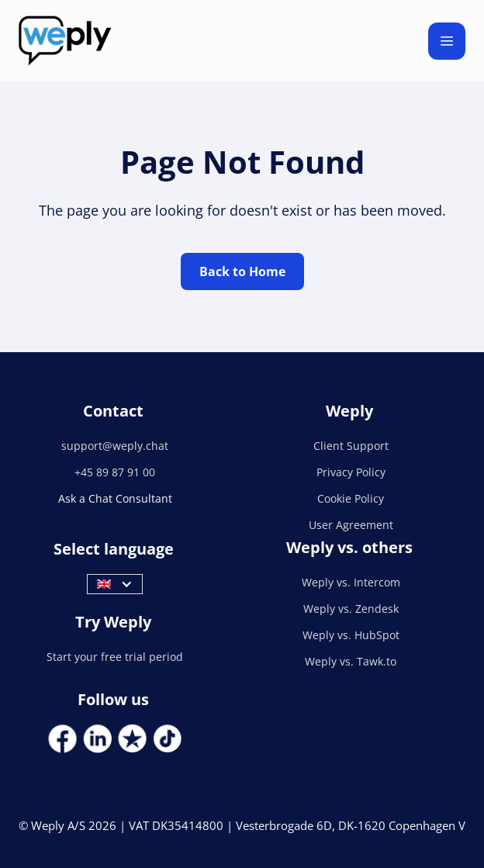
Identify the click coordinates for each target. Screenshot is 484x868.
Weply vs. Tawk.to (351, 661)
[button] (447, 41)
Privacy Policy (351, 472)
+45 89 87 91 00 (115, 472)
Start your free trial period (115, 657)
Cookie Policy (351, 498)
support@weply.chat (115, 446)
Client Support (351, 446)
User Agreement (351, 525)
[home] (65, 41)
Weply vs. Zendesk (351, 609)
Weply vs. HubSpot (351, 635)
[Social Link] (62, 739)
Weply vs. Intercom (351, 582)
